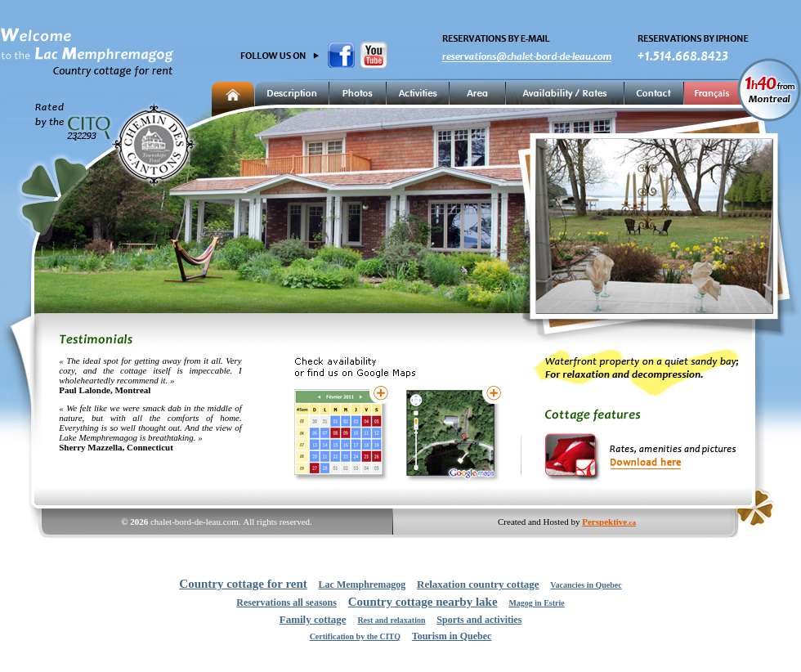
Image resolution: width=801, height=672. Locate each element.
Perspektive (609, 522)
